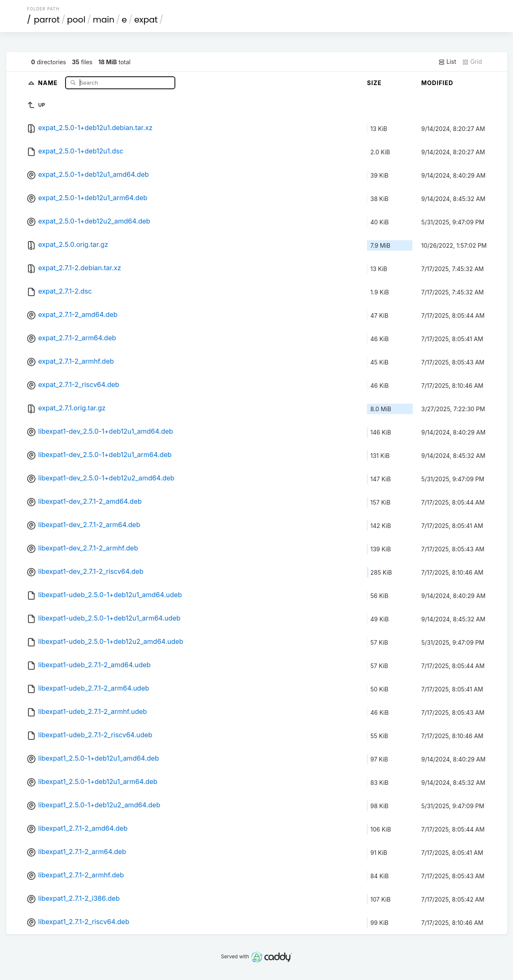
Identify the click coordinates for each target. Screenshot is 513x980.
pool (76, 20)
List (447, 62)
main (104, 20)
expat (146, 20)
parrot (47, 20)
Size (374, 83)
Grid (472, 62)
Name (49, 82)
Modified (437, 83)
